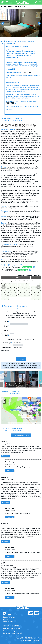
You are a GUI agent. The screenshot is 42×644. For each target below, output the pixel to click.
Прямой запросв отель (8, 307)
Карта (5, 392)
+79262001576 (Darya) (9, 270)
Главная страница (9, 617)
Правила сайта (8, 621)
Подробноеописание (6, 120)
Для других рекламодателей (12, 633)
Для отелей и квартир (10, 631)
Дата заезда (7, 343)
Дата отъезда (7, 347)
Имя (7, 322)
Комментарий (6, 352)
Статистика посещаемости (12, 629)
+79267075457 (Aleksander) (11, 267)
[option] (21, 23)
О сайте (5, 619)
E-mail (6, 326)
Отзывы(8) (6, 429)
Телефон (5, 330)
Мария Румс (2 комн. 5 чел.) (14, 7)
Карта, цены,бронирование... (18, 120)
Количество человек (5, 335)
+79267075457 (27, 72)
